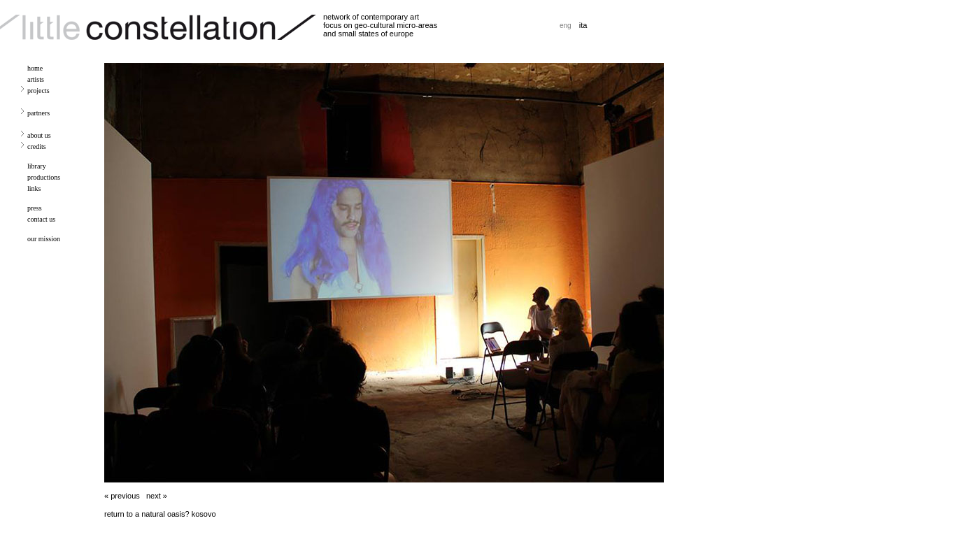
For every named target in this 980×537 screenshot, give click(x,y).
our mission (44, 239)
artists (36, 79)
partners (38, 113)
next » (157, 496)
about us (39, 135)
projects (38, 91)
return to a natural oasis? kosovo (160, 514)
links (34, 188)
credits (37, 146)
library (37, 166)
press (35, 208)
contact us (41, 219)
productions (44, 177)
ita (583, 25)
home (35, 68)
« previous (122, 496)
